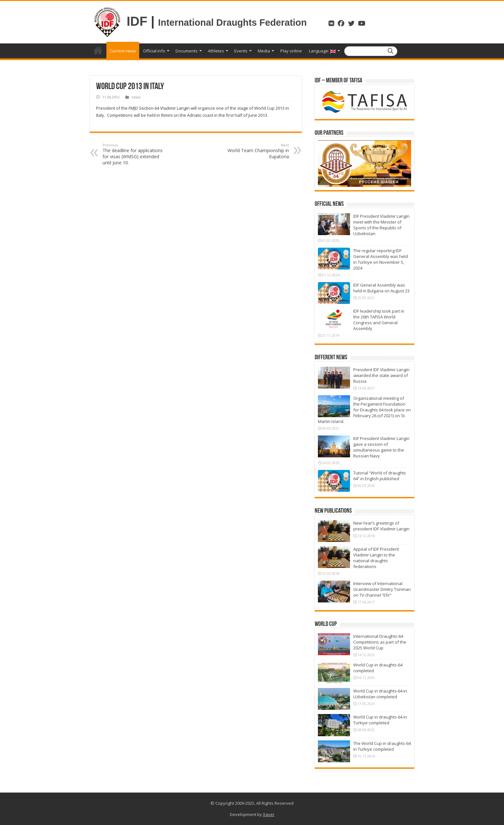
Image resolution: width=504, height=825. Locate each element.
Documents (187, 51)
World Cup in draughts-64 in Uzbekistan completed (380, 694)
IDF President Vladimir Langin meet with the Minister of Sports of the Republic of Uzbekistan (381, 225)
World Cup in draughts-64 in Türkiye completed (380, 720)
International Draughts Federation (234, 23)
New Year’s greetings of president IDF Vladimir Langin (381, 526)
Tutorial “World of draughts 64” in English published (380, 476)
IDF (137, 21)
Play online (291, 51)
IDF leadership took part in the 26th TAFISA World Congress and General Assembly (379, 320)
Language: (322, 51)
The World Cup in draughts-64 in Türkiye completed (382, 746)
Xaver (269, 814)
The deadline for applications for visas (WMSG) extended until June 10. (135, 154)
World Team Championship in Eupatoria (256, 151)
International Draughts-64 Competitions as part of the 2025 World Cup (380, 642)
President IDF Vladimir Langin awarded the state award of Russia (381, 375)
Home (98, 50)
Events (241, 51)
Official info (154, 51)
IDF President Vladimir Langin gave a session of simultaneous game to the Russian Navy (381, 447)
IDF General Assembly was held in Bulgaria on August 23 (381, 288)
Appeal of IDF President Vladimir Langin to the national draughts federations (376, 558)
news (136, 97)
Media (264, 51)
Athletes (216, 51)
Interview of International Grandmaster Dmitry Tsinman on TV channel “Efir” (382, 589)
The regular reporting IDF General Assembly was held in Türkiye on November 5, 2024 (381, 259)
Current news (123, 51)
